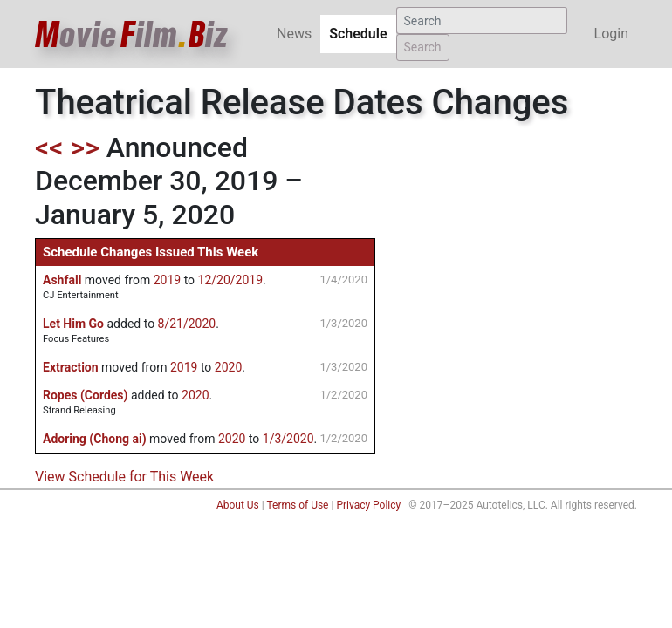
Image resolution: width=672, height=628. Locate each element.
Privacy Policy (368, 505)
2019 (167, 280)
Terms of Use (297, 505)
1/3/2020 (288, 439)
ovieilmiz (132, 34)
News (294, 34)
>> (85, 147)
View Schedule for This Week (124, 477)
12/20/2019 (231, 280)
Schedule (362, 33)
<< (49, 147)
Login (611, 34)
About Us (238, 505)
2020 (228, 367)
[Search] (482, 20)
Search (423, 47)
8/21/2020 (187, 324)
